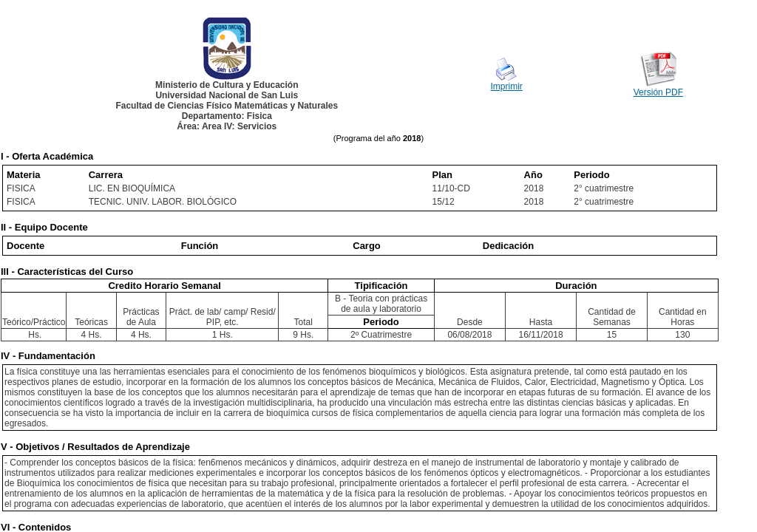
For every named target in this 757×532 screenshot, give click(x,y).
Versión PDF (658, 92)
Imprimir (507, 86)
